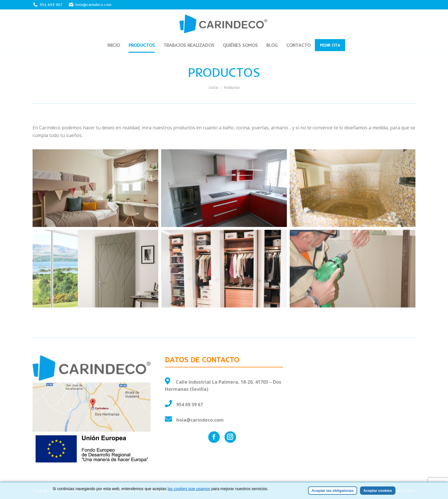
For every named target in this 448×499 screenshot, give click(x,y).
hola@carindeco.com (90, 5)
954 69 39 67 (190, 405)
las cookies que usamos (189, 489)
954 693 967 (51, 5)
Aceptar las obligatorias (332, 491)
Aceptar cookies (378, 491)
